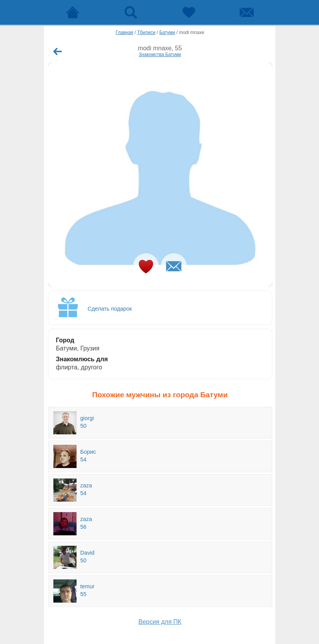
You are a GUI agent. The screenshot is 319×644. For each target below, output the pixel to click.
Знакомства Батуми (160, 55)
